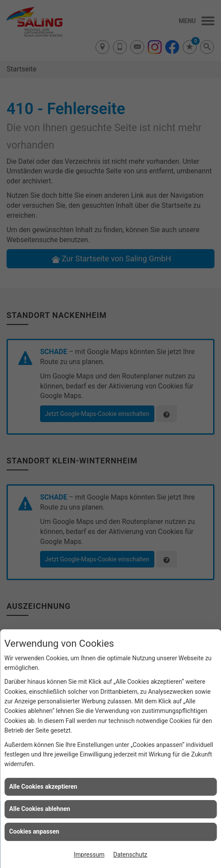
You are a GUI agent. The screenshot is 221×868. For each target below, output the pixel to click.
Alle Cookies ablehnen (40, 809)
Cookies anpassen (34, 831)
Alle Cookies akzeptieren (43, 787)
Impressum (89, 854)
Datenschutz (130, 854)
